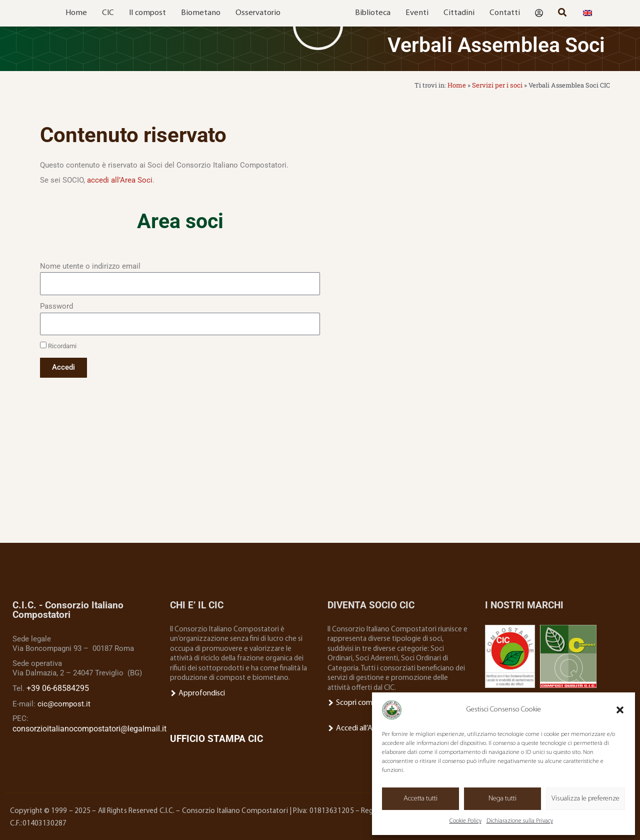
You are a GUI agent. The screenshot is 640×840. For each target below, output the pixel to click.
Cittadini (459, 13)
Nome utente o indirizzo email (90, 266)
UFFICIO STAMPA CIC (216, 738)
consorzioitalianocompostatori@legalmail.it (86, 727)
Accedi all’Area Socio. (364, 727)
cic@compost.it (64, 702)
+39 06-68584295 (55, 687)
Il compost (147, 13)
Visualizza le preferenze (585, 799)
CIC (108, 13)
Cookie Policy (465, 821)
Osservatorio (258, 13)
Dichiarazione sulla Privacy (520, 821)
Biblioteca (373, 13)
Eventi (417, 13)
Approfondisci (197, 693)
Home (76, 13)
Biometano (201, 13)
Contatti (505, 13)
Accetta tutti (420, 799)
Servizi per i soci (498, 85)
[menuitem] (587, 13)
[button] (620, 710)
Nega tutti (502, 799)
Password (56, 306)
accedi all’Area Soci (120, 180)
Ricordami (58, 346)
